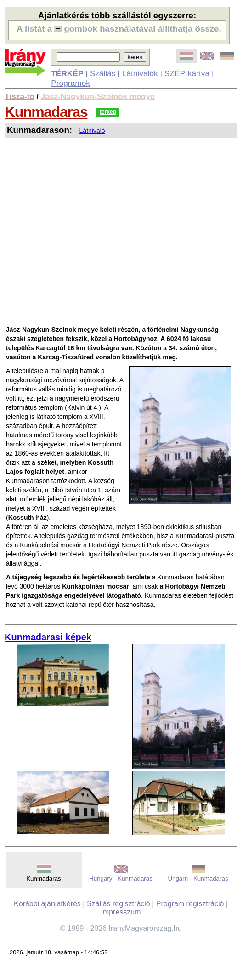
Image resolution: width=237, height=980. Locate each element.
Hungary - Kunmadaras (121, 878)
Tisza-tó (20, 96)
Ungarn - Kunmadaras (198, 878)
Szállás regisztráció (118, 904)
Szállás (103, 73)
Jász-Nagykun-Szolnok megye (98, 96)
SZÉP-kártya (187, 73)
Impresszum (121, 912)
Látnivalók (140, 73)
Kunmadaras (46, 112)
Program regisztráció (190, 904)
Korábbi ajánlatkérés (47, 904)
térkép (108, 112)
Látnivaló (92, 131)
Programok (71, 83)
